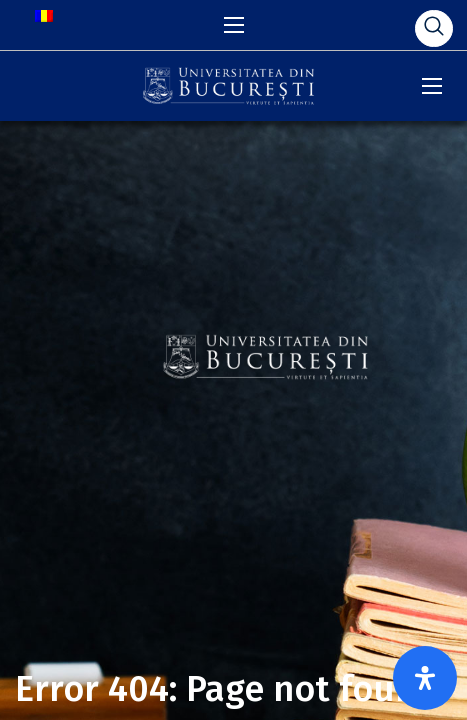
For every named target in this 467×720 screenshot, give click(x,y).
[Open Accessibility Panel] (425, 678)
